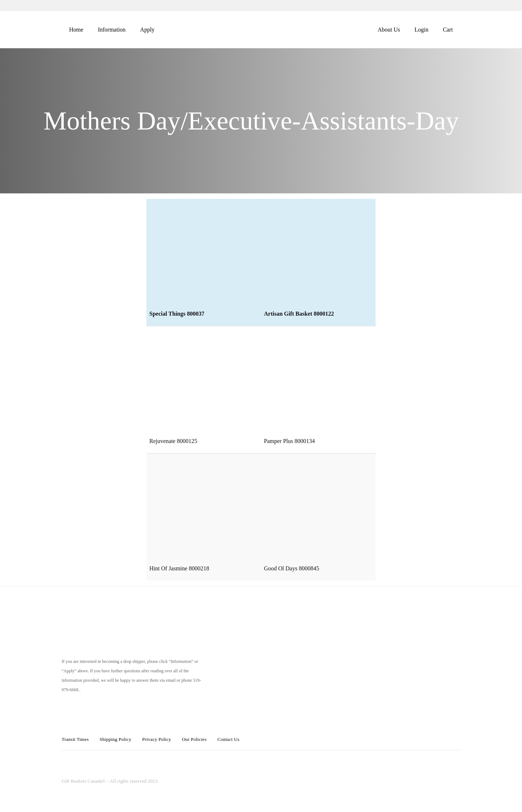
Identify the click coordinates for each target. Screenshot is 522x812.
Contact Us (229, 739)
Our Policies (194, 739)
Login (421, 30)
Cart (448, 30)
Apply (147, 30)
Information (112, 30)
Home (76, 30)
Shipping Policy (115, 739)
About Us (389, 30)
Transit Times (75, 739)
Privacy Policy (157, 739)
